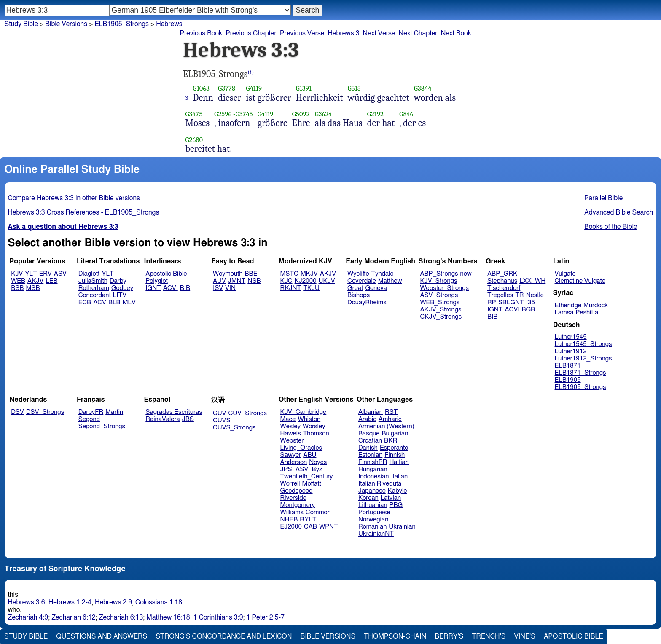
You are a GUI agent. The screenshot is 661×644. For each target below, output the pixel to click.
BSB (17, 288)
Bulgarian (395, 433)
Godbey (122, 288)
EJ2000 (291, 527)
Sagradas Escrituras (174, 412)
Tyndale (383, 274)
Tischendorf (504, 288)
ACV (100, 302)
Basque (369, 433)
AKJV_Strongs (441, 310)
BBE (251, 274)
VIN (230, 288)
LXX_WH (532, 281)
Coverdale (362, 281)
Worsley (314, 426)
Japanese (372, 491)
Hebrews (169, 24)
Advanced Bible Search (619, 212)
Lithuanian (373, 505)
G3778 (227, 88)
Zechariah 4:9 (28, 617)
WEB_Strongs (440, 302)
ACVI (171, 288)
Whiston (309, 419)
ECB (85, 302)
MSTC (289, 274)
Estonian (370, 455)
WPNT (329, 527)
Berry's (449, 636)
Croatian (370, 441)
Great (355, 288)
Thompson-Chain (395, 636)
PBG (396, 505)
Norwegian (373, 519)
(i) (251, 72)
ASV (60, 274)
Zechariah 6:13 (121, 617)
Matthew (390, 281)
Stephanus (502, 281)
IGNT (153, 288)
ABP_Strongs (439, 274)
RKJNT (291, 288)
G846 (406, 114)
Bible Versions (66, 24)
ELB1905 (568, 380)
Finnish (395, 455)
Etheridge (568, 305)
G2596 (223, 114)
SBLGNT (511, 302)
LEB (51, 281)
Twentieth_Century (307, 476)
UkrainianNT (376, 534)
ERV (46, 274)
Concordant (95, 295)
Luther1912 (571, 351)
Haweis (291, 433)
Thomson (316, 433)
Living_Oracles (301, 448)
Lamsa (564, 313)
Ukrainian (402, 527)
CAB (310, 527)
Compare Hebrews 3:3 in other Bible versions (74, 198)
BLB (114, 302)
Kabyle (398, 491)
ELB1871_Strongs (580, 373)
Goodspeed (297, 491)
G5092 (301, 114)
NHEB (289, 519)
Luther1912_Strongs (583, 358)
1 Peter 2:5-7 (266, 617)
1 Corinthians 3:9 (218, 617)
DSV (17, 412)
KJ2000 (306, 281)
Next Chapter (418, 33)
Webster (292, 441)
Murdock (596, 305)
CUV (220, 413)
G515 (354, 88)
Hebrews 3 (343, 33)
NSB (254, 281)
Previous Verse (302, 33)
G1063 (202, 88)
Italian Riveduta (380, 484)
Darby (118, 281)
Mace (288, 419)
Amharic (390, 419)
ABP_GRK (502, 274)
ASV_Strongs (439, 295)
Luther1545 (571, 337)
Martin (114, 412)
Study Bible (21, 24)
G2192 (375, 114)
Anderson (294, 462)
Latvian (391, 498)
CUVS (222, 420)
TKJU (311, 288)
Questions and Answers (102, 636)
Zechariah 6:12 (74, 617)
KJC (286, 281)
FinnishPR (373, 462)
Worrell (290, 484)
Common (318, 512)
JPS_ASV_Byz (301, 469)
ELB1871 (568, 366)
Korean (368, 498)
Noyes (318, 462)
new (466, 274)
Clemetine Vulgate (580, 281)
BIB (185, 288)
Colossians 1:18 (159, 602)
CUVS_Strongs (234, 428)
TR (519, 295)
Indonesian (374, 476)
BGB (528, 310)
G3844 (423, 88)
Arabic (367, 419)
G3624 (324, 114)
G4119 (254, 88)
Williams (292, 512)
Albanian (371, 412)
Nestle (535, 295)
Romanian (372, 527)
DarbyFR (91, 412)
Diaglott (89, 274)
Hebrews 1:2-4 (70, 602)
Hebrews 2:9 (113, 602)
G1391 (304, 88)
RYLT (308, 519)
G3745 (244, 114)
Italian (399, 476)
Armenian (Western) (386, 426)
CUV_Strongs (247, 413)
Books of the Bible (611, 227)
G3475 (194, 114)
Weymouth (228, 274)
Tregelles (500, 295)
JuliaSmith (93, 281)
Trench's (489, 636)
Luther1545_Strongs (583, 344)
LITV (120, 295)
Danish (368, 448)
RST (391, 412)
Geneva (376, 288)
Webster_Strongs (444, 288)
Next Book (456, 33)
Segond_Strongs (102, 426)
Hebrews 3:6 (27, 602)
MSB (33, 288)
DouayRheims (367, 302)
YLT (31, 274)
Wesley (290, 426)
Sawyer (291, 455)
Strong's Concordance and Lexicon (224, 636)
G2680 (194, 140)
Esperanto (394, 448)
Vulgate (565, 274)
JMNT (237, 281)
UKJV (327, 281)
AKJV (35, 281)
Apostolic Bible (574, 636)
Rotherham (94, 288)
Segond (89, 419)
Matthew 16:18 (168, 617)
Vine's (525, 636)
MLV (129, 302)
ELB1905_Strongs (122, 24)
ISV (218, 288)
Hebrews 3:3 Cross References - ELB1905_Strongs (84, 212)
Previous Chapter (251, 33)
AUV (219, 281)
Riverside (293, 498)
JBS (188, 419)
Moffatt (312, 484)
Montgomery (298, 505)
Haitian (399, 462)
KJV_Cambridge (304, 412)
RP (492, 302)
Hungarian (373, 469)
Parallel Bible (603, 198)
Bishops (359, 295)
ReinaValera (163, 419)
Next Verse (379, 33)
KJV (17, 274)
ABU (310, 455)
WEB (18, 281)
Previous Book (201, 33)
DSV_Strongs (45, 412)
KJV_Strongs (438, 281)
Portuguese (374, 512)
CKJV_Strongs (441, 317)
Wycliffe (358, 274)
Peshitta (587, 313)
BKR (391, 441)
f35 (531, 302)
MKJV (309, 274)
